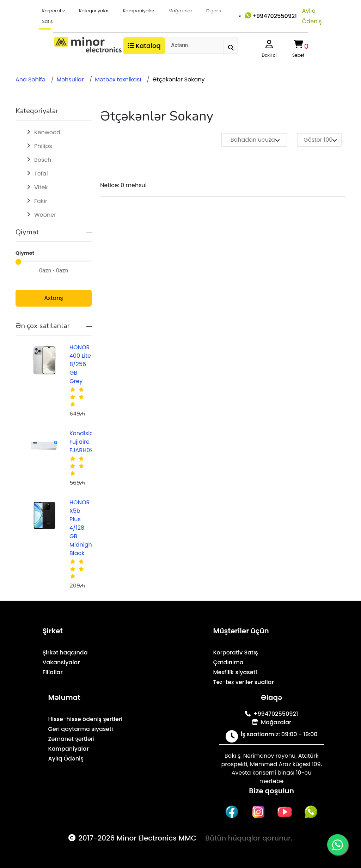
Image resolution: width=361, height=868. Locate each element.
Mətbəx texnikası (118, 79)
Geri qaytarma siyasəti (81, 729)
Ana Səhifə (30, 79)
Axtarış (53, 298)
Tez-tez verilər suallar (243, 682)
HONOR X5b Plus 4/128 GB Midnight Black (82, 528)
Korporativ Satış (53, 16)
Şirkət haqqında (65, 652)
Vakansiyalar (61, 662)
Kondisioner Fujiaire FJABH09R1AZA (89, 442)
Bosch (43, 160)
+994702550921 (270, 16)
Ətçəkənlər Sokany (178, 79)
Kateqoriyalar (94, 11)
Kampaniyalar (139, 11)
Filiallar (52, 672)
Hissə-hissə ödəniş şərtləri (85, 719)
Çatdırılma (228, 662)
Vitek (41, 187)
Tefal (41, 174)
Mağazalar (180, 11)
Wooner (45, 215)
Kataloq (144, 46)
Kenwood (47, 132)
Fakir (41, 201)
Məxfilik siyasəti (235, 672)
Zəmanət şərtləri (72, 739)
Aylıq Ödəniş (312, 16)
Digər (212, 11)
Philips (43, 146)
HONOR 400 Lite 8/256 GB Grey (80, 364)
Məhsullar (70, 79)
